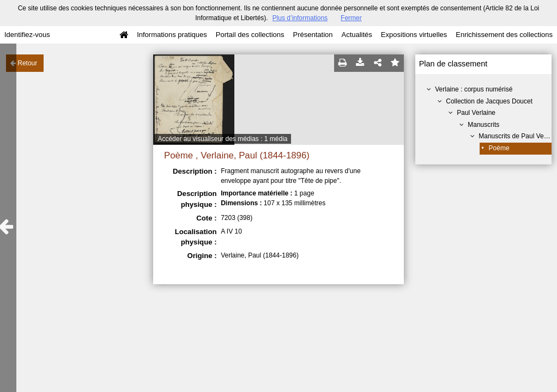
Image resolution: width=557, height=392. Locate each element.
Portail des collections (250, 35)
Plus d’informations (300, 18)
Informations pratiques (172, 35)
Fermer (351, 18)
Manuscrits (483, 125)
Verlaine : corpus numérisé (474, 89)
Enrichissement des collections (504, 35)
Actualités (356, 35)
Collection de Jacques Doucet (489, 101)
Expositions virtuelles (414, 35)
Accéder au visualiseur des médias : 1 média (222, 139)
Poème (499, 148)
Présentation (313, 35)
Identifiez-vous (27, 35)
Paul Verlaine (476, 113)
